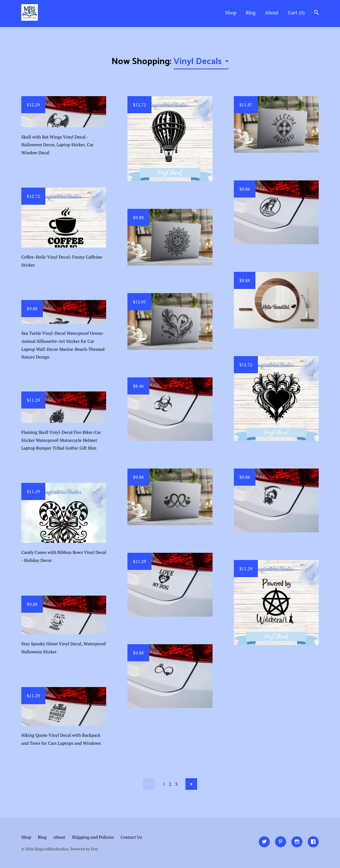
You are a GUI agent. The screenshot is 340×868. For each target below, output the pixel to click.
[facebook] (313, 842)
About (272, 12)
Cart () (296, 12)
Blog (251, 12)
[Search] (316, 13)
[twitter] (264, 842)
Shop (231, 12)
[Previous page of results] (149, 784)
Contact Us (131, 837)
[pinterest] (281, 842)
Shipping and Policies (93, 837)
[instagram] (297, 842)
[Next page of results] (191, 784)
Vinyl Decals (199, 61)
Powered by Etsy (84, 849)
